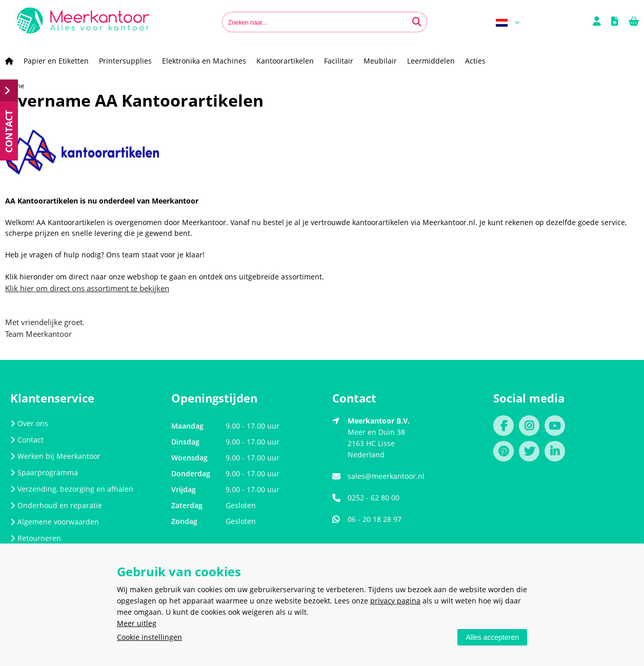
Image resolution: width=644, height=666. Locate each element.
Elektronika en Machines (204, 61)
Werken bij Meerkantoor (55, 456)
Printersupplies (125, 61)
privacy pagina (395, 601)
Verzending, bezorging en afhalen (72, 489)
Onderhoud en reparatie (56, 505)
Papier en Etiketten (56, 61)
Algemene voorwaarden (55, 522)
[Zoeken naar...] (417, 22)
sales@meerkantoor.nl (386, 476)
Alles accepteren (492, 637)
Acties (475, 61)
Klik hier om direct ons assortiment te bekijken (87, 288)
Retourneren (36, 538)
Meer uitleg (137, 623)
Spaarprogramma (44, 472)
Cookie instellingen (149, 637)
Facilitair (339, 61)
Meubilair (380, 61)
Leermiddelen (431, 61)
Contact (27, 440)
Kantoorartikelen (285, 61)
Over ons (29, 423)
